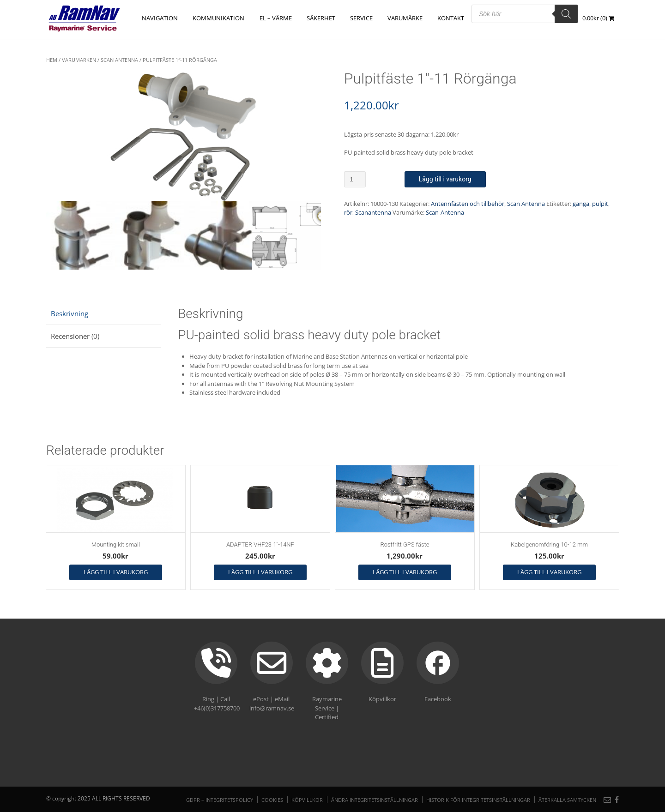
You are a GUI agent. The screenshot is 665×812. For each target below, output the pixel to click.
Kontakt (451, 18)
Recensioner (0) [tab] (75, 336)
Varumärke (405, 18)
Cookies (272, 800)
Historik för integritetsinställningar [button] (478, 800)
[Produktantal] (355, 179)
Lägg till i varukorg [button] (116, 572)
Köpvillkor (307, 800)
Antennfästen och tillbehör (468, 204)
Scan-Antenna (445, 212)
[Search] (566, 14)
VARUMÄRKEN (79, 60)
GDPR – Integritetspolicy (220, 800)
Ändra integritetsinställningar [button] (375, 800)
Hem (52, 60)
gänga (581, 204)
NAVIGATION (160, 18)
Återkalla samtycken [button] (567, 800)
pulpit (600, 204)
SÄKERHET (321, 18)
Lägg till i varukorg (445, 179)
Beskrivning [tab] (70, 313)
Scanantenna (373, 212)
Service (361, 18)
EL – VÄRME (276, 18)
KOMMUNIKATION (219, 18)
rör (348, 212)
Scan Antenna (119, 60)
